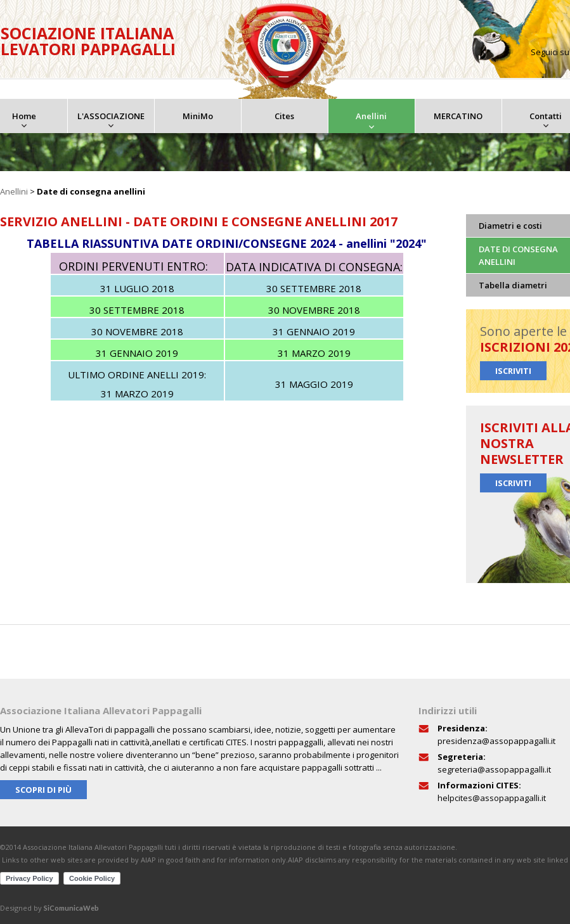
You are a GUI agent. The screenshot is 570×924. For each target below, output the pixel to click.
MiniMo (198, 116)
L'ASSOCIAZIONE (111, 116)
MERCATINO (458, 116)
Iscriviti (513, 371)
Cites (284, 116)
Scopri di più (43, 790)
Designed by (49, 908)
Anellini (371, 116)
